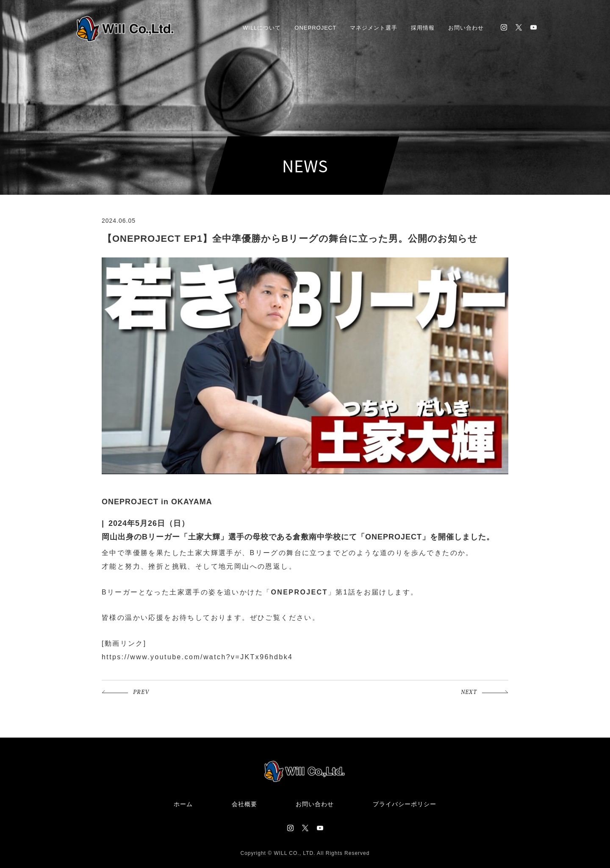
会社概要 (244, 804)
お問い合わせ (466, 28)
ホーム (183, 804)
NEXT (469, 692)
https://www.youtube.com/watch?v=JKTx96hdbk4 (197, 657)
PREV (141, 692)
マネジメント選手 (374, 28)
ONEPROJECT (315, 28)
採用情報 (423, 28)
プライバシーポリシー (405, 804)
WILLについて (262, 28)
